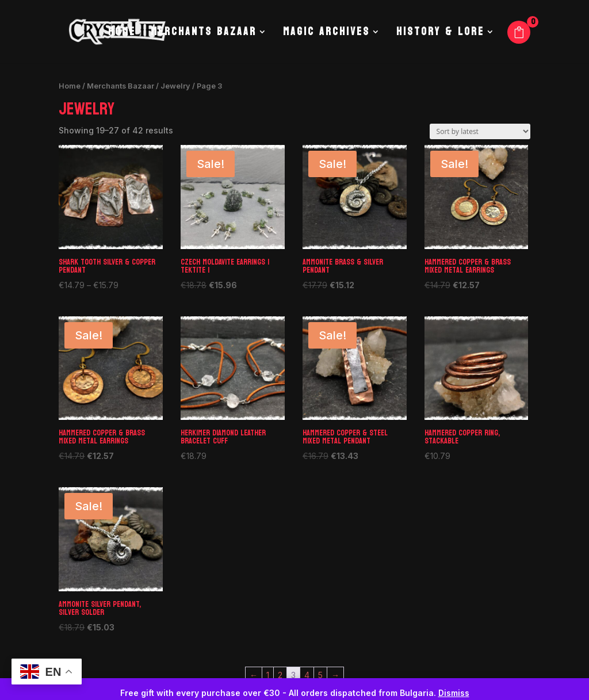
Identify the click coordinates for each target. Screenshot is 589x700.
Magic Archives (326, 35)
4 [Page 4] (307, 675)
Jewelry (175, 86)
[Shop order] (480, 131)
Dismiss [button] (454, 693)
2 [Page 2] (280, 675)
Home (122, 35)
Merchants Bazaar (204, 35)
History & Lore (440, 35)
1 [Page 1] (268, 675)
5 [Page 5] (320, 675)
